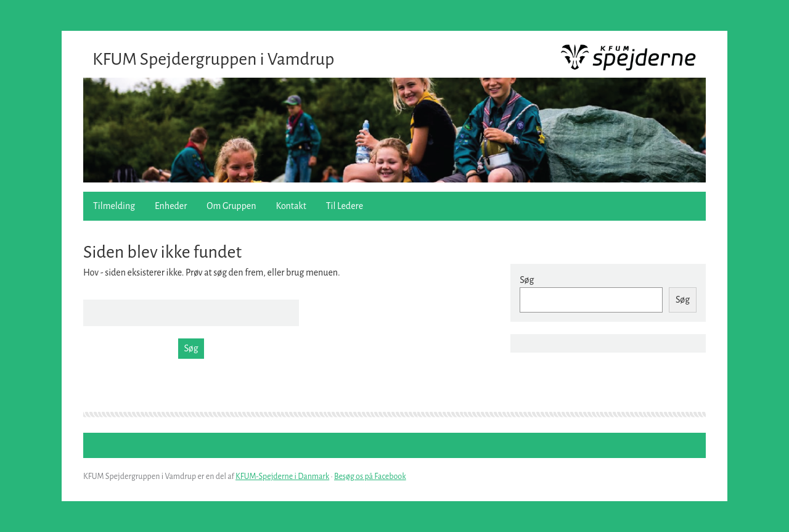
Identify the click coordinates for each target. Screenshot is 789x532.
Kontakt (291, 206)
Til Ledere (345, 206)
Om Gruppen (231, 206)
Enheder (171, 206)
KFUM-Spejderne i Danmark (282, 477)
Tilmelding (114, 206)
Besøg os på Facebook (370, 477)
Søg (527, 280)
